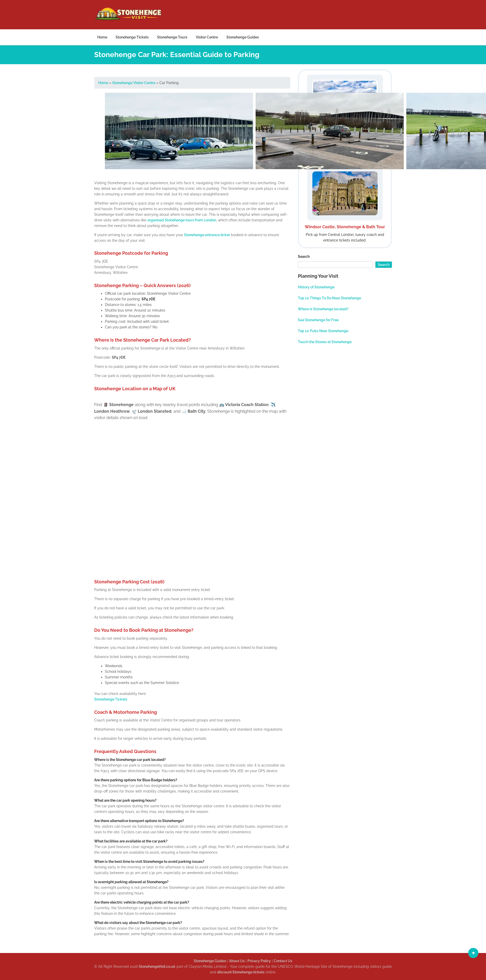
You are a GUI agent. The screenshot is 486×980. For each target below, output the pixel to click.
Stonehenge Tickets (132, 37)
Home (102, 37)
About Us (237, 961)
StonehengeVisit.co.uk (157, 966)
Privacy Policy (259, 961)
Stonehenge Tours (172, 37)
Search (304, 257)
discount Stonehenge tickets (241, 972)
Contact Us (283, 961)
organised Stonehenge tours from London (182, 220)
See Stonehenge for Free (318, 320)
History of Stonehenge (316, 287)
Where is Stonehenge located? (323, 309)
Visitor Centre (207, 37)
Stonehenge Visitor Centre (134, 83)
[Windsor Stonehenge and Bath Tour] (345, 205)
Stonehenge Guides (243, 37)
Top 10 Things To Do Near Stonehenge (329, 298)
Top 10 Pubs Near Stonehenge (323, 331)
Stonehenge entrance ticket (207, 235)
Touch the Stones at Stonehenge (325, 342)
